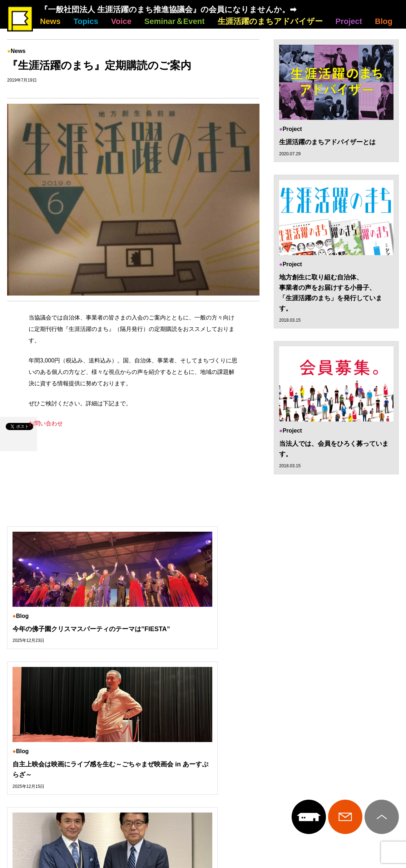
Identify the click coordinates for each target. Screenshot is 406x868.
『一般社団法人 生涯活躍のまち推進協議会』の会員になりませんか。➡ (168, 9)
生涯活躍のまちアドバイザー (270, 21)
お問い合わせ (46, 423)
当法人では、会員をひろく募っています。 (334, 450)
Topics (86, 21)
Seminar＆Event (175, 21)
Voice (121, 21)
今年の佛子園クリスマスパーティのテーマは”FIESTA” (67, 636)
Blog (384, 21)
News (50, 21)
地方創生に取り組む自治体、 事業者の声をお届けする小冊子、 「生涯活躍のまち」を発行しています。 (331, 293)
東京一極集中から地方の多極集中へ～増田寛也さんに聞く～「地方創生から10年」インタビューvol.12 (338, 641)
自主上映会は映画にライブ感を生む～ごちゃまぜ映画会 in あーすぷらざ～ (203, 636)
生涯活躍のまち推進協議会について (203, 757)
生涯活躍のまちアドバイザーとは (327, 142)
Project (349, 21)
